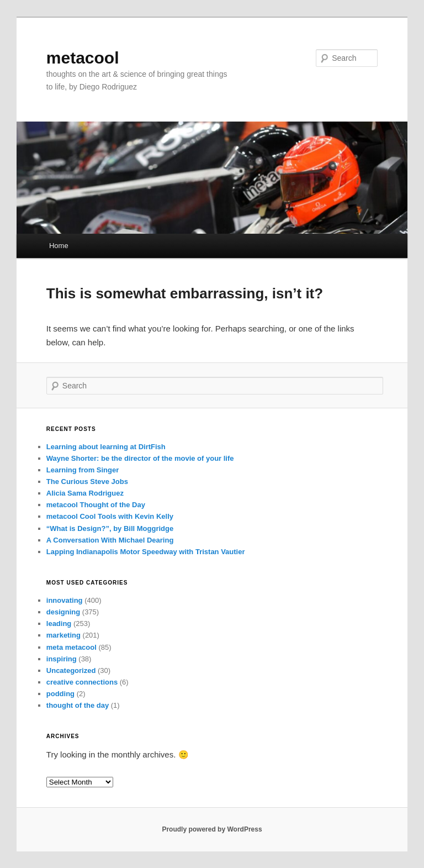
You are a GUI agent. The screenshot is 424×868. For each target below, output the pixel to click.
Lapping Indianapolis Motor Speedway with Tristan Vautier (146, 552)
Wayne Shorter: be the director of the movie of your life (140, 458)
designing (63, 612)
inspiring (62, 659)
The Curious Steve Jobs (87, 482)
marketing (63, 635)
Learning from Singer (83, 470)
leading (59, 624)
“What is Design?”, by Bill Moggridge (110, 528)
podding (60, 694)
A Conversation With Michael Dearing (110, 540)
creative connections (82, 682)
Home (59, 246)
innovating (65, 600)
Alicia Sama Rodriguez (85, 493)
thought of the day (78, 705)
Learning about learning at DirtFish (106, 447)
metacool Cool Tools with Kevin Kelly (110, 516)
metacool (83, 58)
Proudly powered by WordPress (212, 829)
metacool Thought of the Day (96, 505)
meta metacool (71, 647)
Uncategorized (71, 670)
